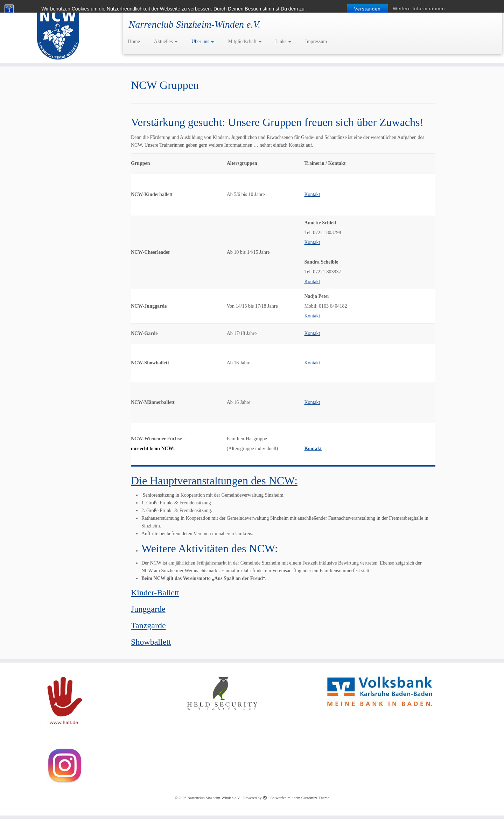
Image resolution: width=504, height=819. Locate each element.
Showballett (151, 642)
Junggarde (148, 609)
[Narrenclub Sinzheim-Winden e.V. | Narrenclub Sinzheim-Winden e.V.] (58, 31)
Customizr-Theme (315, 798)
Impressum (316, 41)
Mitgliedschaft (244, 41)
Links (283, 41)
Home (134, 41)
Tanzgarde (148, 625)
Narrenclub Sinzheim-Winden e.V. (214, 798)
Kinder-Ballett (155, 593)
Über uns (203, 41)
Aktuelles (166, 41)
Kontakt (312, 194)
